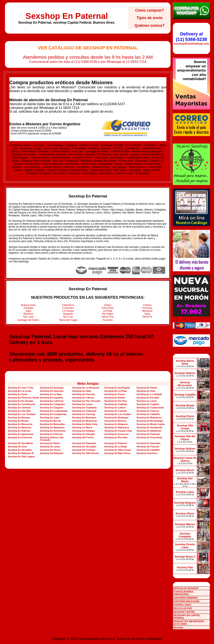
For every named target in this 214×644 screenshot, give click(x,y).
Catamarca (68, 305)
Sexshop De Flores (50, 450)
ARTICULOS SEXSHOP (186, 588)
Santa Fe (147, 317)
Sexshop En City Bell (19, 411)
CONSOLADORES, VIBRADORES (184, 593)
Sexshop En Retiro (50, 443)
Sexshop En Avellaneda (149, 427)
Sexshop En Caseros (148, 411)
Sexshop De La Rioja (116, 447)
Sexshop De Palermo (116, 443)
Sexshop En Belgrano (116, 424)
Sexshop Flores (185, 416)
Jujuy (28, 311)
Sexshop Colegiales (185, 535)
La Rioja (108, 311)
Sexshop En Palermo (19, 431)
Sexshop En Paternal (67, 16)
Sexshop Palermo (185, 373)
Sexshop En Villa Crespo (118, 450)
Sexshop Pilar (185, 567)
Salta (147, 314)
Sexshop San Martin (185, 480)
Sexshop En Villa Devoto (86, 453)
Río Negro (108, 314)
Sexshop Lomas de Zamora (185, 459)
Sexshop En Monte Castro (151, 424)
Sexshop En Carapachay (53, 414)
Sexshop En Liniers (115, 408)
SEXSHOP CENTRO (184, 612)
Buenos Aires (28, 305)
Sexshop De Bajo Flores (117, 453)
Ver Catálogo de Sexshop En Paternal (88, 48)
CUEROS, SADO (182, 605)
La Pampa (68, 311)
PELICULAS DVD (183, 608)
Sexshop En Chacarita (84, 411)
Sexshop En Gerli (146, 391)
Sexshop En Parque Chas (118, 431)
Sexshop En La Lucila (19, 391)
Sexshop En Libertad (19, 408)
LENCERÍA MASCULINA (187, 601)
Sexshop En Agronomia (20, 434)
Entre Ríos (108, 308)
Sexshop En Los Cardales (22, 414)
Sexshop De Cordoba (84, 450)
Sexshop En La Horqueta (86, 388)
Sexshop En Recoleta (116, 437)
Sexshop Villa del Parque (185, 438)
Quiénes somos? (150, 26)
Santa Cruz (108, 317)
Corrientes (68, 308)
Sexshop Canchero (147, 453)
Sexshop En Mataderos (149, 418)
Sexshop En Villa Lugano (21, 457)
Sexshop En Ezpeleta (51, 398)
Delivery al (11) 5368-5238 (191, 37)
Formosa (147, 308)
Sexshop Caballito (185, 395)
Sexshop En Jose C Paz (20, 388)
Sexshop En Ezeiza (115, 398)
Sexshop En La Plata (115, 391)
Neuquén (68, 314)
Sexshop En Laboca (83, 398)
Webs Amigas (88, 384)
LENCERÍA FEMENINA (186, 598)
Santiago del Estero (28, 320)
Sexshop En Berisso (115, 421)
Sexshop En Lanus (82, 404)
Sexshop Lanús (185, 492)
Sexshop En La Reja (51, 394)
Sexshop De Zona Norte (149, 437)
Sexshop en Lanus (147, 401)
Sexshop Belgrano (185, 503)
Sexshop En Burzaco (19, 418)
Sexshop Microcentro (185, 384)
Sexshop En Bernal (50, 421)
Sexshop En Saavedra (148, 443)
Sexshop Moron (185, 470)
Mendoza (147, 311)
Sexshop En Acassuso (117, 434)
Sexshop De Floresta (148, 447)
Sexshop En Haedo (147, 388)
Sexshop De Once (17, 447)
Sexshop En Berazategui (150, 421)
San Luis (68, 317)
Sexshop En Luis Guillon (118, 414)
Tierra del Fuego (68, 320)
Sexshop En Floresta (84, 394)
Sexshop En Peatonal (148, 434)
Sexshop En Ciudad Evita (150, 408)
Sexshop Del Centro (83, 437)
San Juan (28, 317)
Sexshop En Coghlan (116, 404)
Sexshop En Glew (82, 391)
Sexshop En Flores (115, 394)
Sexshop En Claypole (52, 408)
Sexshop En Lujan (50, 418)
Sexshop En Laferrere (52, 401)
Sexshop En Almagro (84, 431)
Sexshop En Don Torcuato (86, 401)
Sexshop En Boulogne (116, 418)
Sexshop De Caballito (148, 450)
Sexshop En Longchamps (54, 411)
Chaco (108, 305)
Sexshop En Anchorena (53, 431)
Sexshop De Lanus (50, 447)
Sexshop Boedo (185, 405)
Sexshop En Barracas (19, 427)
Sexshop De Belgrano (52, 453)
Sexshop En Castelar (116, 411)
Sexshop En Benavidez (52, 424)
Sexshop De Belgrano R (21, 453)
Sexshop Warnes (185, 524)
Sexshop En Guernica (52, 391)
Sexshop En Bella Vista (85, 424)
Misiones (28, 314)
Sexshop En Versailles (84, 447)
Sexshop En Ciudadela (85, 408)
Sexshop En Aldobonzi (149, 431)
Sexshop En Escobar (148, 398)
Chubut (147, 305)
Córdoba (28, 308)
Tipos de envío (150, 18)
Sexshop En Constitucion (21, 404)
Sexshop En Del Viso (116, 401)
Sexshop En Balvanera (52, 427)
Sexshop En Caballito (148, 414)
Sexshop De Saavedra (84, 443)
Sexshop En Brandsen (84, 418)
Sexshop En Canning (84, 414)
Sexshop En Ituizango (52, 388)
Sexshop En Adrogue (84, 434)
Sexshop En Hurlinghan (117, 388)
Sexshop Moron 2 (185, 557)
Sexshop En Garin (17, 394)
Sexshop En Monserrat (85, 421)
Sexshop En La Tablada (149, 394)
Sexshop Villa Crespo (185, 427)
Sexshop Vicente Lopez (185, 546)
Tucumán (108, 320)
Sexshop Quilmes (185, 449)
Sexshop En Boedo (18, 421)
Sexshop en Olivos (82, 427)
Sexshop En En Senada (20, 401)
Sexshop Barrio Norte (185, 362)
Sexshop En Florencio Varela (23, 398)
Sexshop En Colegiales (52, 404)
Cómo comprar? (150, 10)
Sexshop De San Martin (20, 443)
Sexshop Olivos (185, 514)
